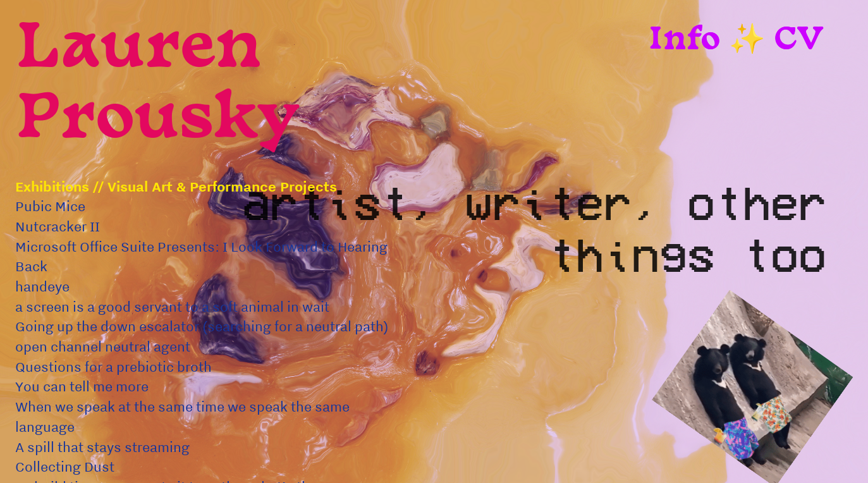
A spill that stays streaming (102, 447)
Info (684, 41)
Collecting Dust (65, 467)
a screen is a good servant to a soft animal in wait (172, 307)
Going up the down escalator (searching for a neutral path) (204, 326)
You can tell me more (83, 386)
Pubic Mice (50, 206)
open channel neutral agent (104, 346)
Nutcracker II (58, 226)
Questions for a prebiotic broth (113, 367)
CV (799, 41)
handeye (42, 286)
